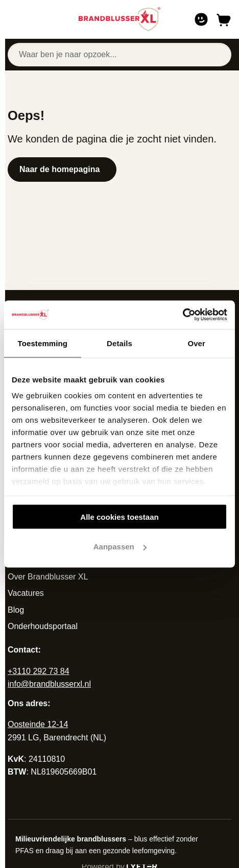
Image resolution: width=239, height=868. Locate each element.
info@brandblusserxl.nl (49, 684)
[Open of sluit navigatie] (14, 19)
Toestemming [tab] (43, 343)
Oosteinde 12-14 (38, 724)
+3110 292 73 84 (39, 671)
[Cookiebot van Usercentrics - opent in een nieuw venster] (183, 315)
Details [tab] (119, 343)
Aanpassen (120, 547)
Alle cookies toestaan (119, 516)
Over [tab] (196, 343)
